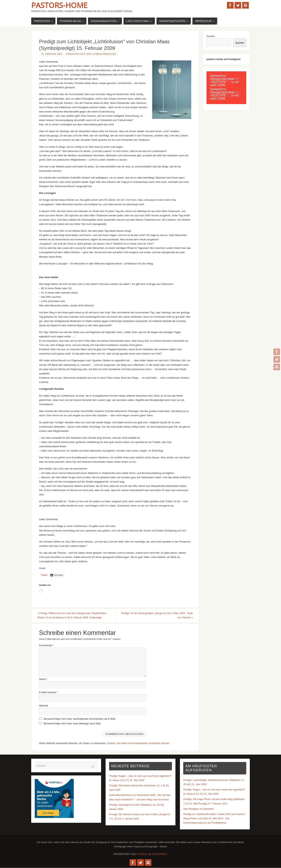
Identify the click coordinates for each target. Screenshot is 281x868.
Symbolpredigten (104, 54)
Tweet (44, 575)
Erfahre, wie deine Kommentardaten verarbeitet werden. (139, 743)
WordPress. (159, 854)
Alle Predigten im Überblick (198, 809)
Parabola (142, 854)
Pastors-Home (59, 5)
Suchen (211, 36)
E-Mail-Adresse (49, 693)
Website (44, 706)
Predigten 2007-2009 (79, 54)
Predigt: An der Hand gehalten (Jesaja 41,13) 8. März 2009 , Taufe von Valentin (157, 616)
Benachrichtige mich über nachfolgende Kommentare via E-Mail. (80, 719)
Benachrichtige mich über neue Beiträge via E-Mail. (72, 724)
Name (43, 679)
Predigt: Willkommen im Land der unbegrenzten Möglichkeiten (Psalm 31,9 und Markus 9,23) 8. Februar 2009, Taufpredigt (75, 616)
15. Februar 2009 (52, 54)
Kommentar (46, 646)
